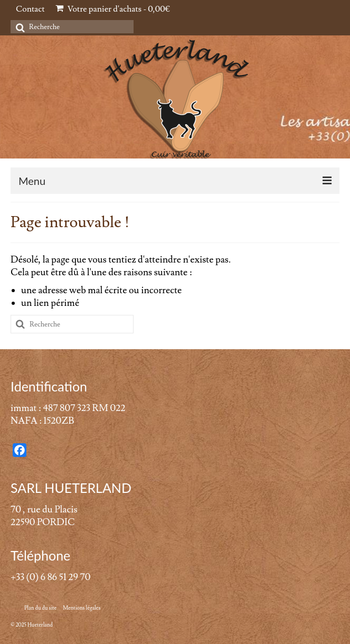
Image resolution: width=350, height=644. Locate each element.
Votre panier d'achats (113, 9)
